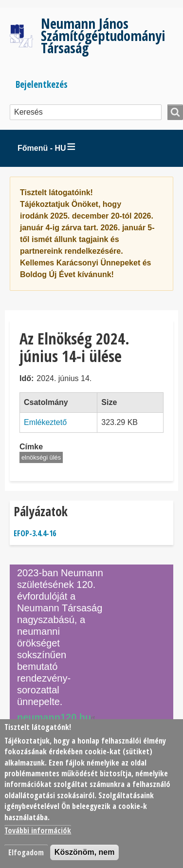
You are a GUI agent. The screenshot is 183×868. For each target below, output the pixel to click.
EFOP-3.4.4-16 (35, 533)
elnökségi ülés (41, 457)
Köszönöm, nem (85, 852)
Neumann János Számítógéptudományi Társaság (103, 35)
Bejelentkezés (42, 84)
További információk (38, 830)
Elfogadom (26, 852)
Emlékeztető (45, 422)
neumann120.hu (57, 717)
